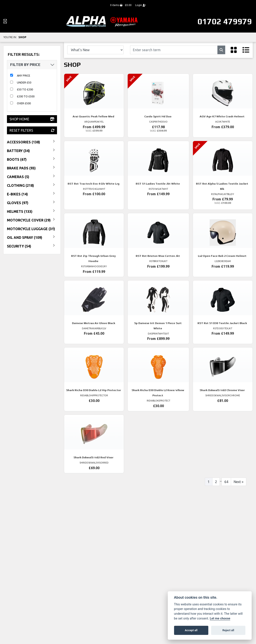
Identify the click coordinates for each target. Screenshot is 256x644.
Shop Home (32, 119)
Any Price (24, 75)
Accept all (191, 630)
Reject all (228, 630)
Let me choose (220, 619)
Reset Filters (32, 130)
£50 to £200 (25, 89)
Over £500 (24, 103)
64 (226, 482)
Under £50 (24, 82)
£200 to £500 (26, 96)
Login (141, 5)
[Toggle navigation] (5, 22)
